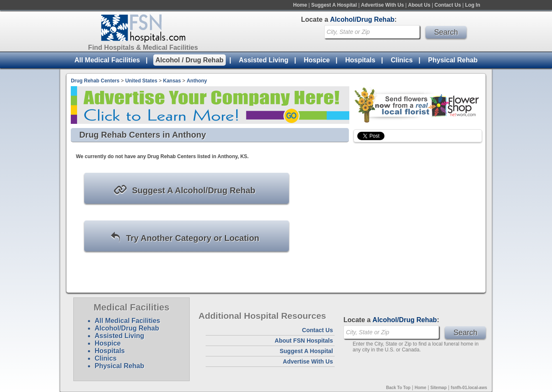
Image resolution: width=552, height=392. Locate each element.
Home (300, 5)
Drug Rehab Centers (95, 81)
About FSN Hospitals (304, 341)
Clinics (402, 60)
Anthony (197, 81)
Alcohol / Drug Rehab (190, 60)
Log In (473, 5)
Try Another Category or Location (184, 237)
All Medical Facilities (107, 60)
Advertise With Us (383, 5)
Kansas (172, 81)
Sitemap (439, 388)
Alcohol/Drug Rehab (127, 328)
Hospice (317, 60)
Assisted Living (263, 60)
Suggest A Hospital (334, 5)
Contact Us (448, 5)
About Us (419, 5)
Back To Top (399, 388)
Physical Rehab (453, 60)
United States (141, 81)
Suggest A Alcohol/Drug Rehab (184, 190)
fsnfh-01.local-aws (469, 388)
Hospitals (360, 60)
